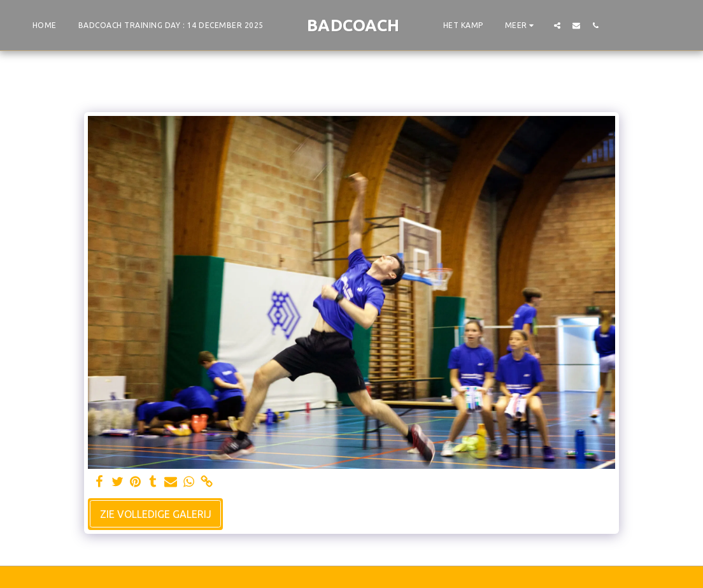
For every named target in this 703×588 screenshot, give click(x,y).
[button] (557, 25)
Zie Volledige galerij (156, 514)
